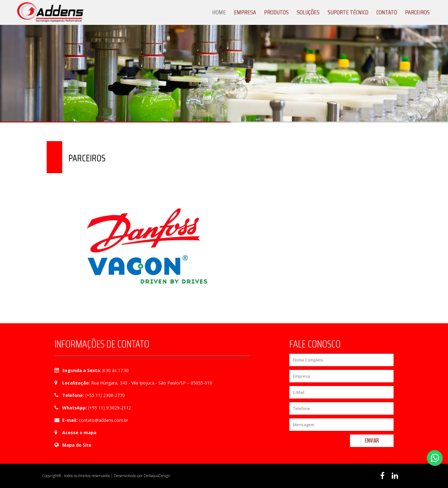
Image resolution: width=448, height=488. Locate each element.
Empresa (245, 12)
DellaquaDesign (157, 476)
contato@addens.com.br (103, 420)
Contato (387, 12)
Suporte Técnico (348, 12)
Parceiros (417, 12)
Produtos (276, 12)
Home (219, 12)
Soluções (308, 12)
